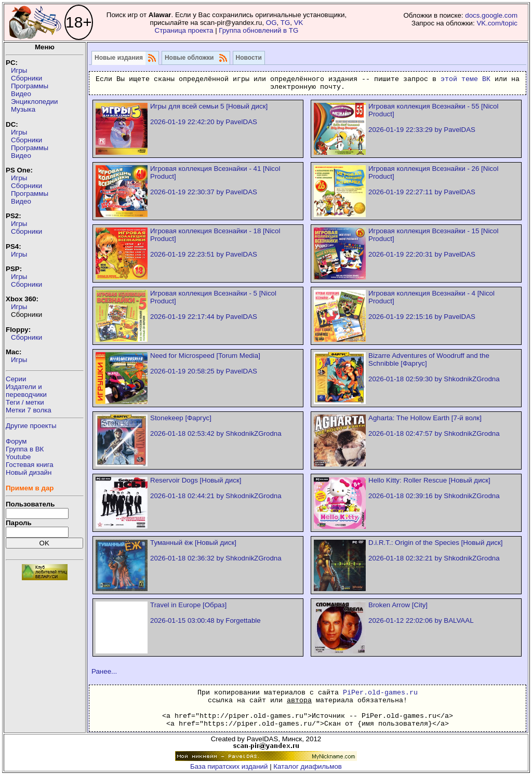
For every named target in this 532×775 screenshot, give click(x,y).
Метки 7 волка (29, 410)
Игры (19, 70)
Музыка (23, 109)
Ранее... (104, 671)
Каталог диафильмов (308, 766)
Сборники (26, 78)
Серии (16, 379)
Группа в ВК (25, 449)
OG (271, 23)
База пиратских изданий (229, 766)
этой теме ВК (465, 79)
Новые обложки (189, 58)
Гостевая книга (30, 465)
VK (299, 23)
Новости (249, 58)
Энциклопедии (34, 102)
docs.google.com (491, 15)
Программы (30, 86)
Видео (21, 94)
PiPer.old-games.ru (380, 693)
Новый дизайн (29, 472)
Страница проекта (184, 30)
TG (285, 23)
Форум (16, 441)
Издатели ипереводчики (26, 391)
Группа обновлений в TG (258, 30)
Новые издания (119, 58)
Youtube (18, 457)
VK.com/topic (497, 23)
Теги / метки (25, 402)
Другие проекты (31, 426)
